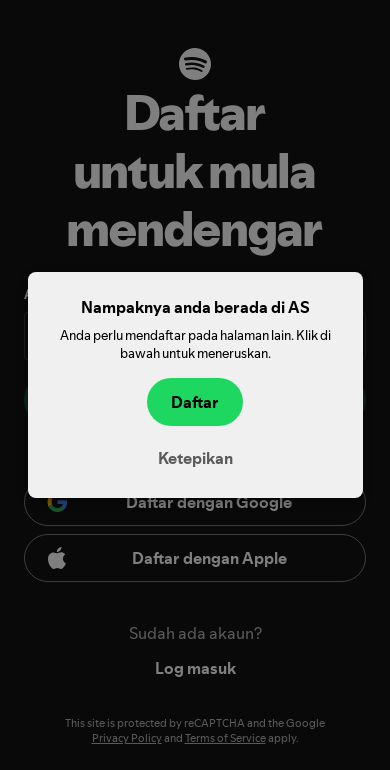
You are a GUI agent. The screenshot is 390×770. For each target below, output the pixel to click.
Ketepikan (195, 458)
